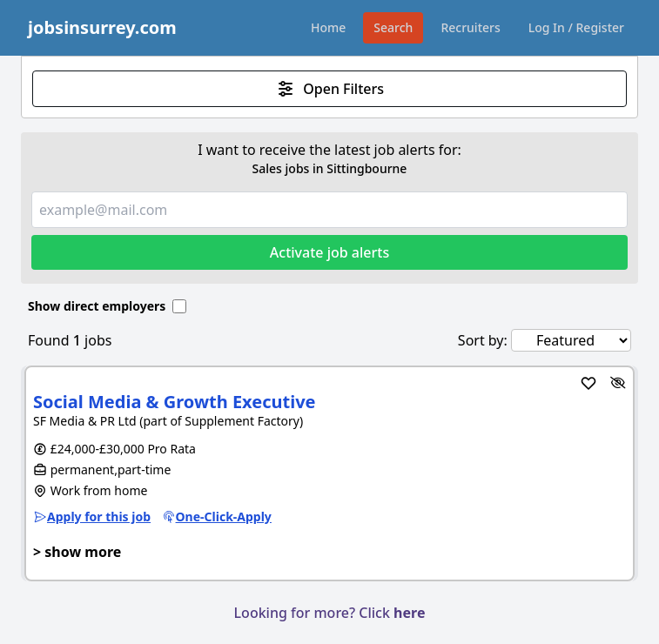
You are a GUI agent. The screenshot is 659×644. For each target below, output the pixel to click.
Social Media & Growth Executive (175, 402)
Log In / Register (576, 27)
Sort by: (483, 340)
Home (328, 27)
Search (393, 27)
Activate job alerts (329, 252)
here (409, 613)
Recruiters (470, 27)
